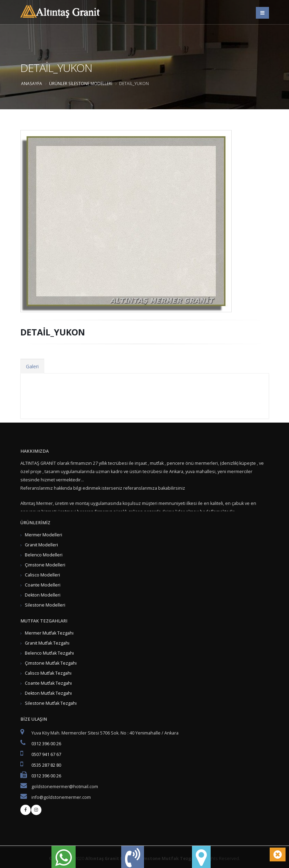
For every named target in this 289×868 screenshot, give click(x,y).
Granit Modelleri (41, 545)
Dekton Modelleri (43, 595)
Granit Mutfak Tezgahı (47, 643)
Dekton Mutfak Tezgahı (48, 693)
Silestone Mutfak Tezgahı (51, 703)
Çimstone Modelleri (45, 565)
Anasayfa (32, 83)
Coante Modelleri (43, 585)
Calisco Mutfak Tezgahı (48, 673)
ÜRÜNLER (58, 83)
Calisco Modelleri (42, 575)
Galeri (32, 366)
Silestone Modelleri (90, 83)
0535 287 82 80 (46, 765)
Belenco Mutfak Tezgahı (49, 653)
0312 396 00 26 (46, 744)
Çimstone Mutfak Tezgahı (51, 663)
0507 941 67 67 (46, 754)
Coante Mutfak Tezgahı (48, 683)
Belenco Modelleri (44, 555)
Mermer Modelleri (44, 535)
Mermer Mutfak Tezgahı (49, 633)
